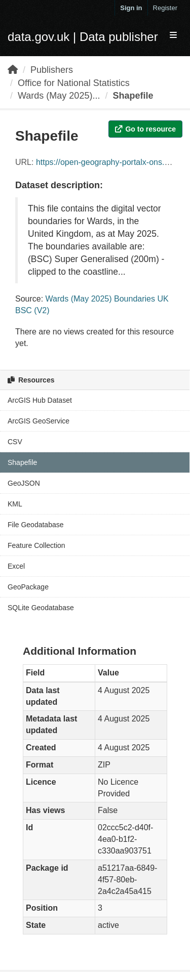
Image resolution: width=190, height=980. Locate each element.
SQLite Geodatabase (41, 608)
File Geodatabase (36, 525)
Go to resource (145, 129)
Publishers (52, 70)
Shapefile (133, 96)
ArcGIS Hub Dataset (40, 400)
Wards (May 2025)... (59, 96)
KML (15, 504)
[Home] (13, 70)
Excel (16, 566)
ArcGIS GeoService (39, 421)
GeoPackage (28, 587)
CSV (15, 442)
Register (165, 8)
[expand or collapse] (173, 36)
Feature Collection (36, 545)
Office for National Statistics (74, 83)
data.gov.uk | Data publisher (83, 37)
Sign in (131, 8)
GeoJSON (24, 483)
